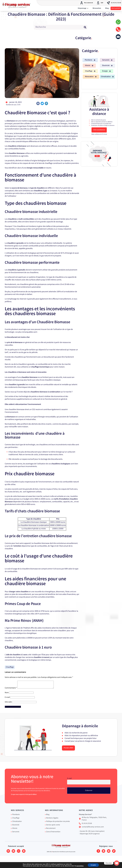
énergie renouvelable (35, 168)
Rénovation (97, 8)
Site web (8, 703)
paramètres (81, 866)
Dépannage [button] (83, 8)
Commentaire (11, 689)
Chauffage (10, 667)
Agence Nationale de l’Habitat (18, 628)
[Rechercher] (85, 27)
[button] (38, 103)
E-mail (7, 699)
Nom (7, 694)
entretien (18, 546)
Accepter (95, 865)
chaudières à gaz (40, 191)
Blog (107, 8)
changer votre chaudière (19, 592)
